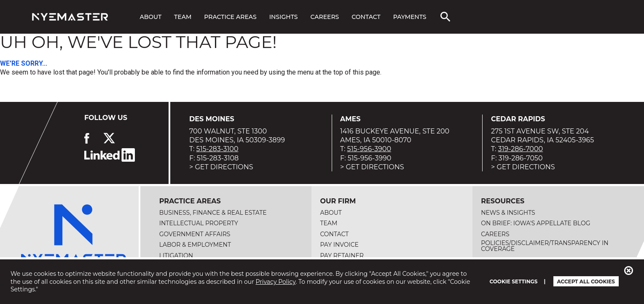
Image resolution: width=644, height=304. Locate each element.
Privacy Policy (276, 282)
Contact (366, 17)
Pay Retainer (342, 256)
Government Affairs (195, 234)
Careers (325, 17)
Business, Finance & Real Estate (213, 213)
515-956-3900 (369, 149)
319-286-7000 (521, 149)
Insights (284, 17)
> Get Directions (221, 167)
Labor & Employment (195, 245)
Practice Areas (230, 17)
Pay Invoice (339, 245)
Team (183, 17)
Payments (410, 17)
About (150, 17)
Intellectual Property (199, 223)
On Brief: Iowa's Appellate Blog (535, 223)
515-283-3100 (217, 149)
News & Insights (508, 213)
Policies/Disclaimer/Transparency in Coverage (545, 246)
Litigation (176, 256)
